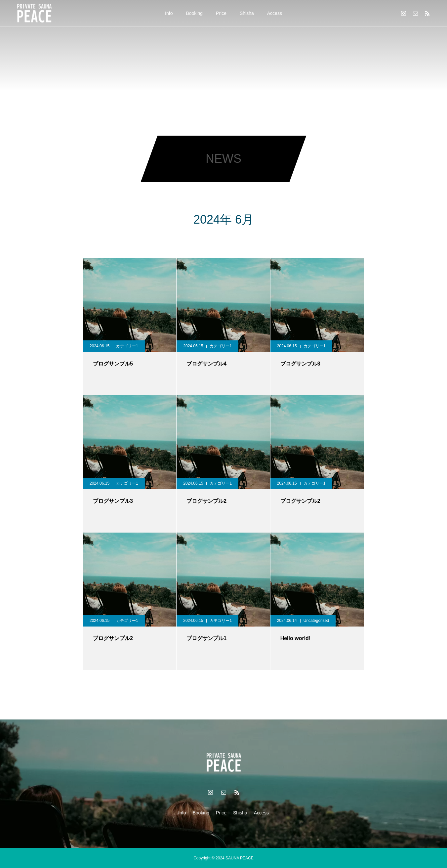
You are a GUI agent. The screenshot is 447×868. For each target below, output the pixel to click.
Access (275, 13)
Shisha (247, 13)
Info (169, 13)
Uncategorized (316, 621)
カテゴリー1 (127, 346)
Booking (194, 13)
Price (221, 13)
